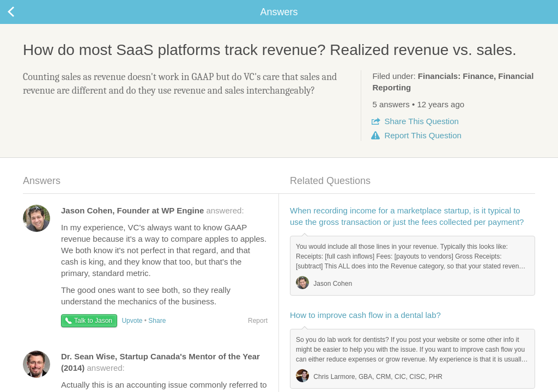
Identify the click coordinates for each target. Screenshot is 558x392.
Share (421, 134)
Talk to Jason (93, 334)
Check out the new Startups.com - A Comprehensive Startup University (359, 7)
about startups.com (516, 7)
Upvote (132, 334)
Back (22, 25)
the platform (57, 6)
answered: (153, 223)
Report (423, 148)
